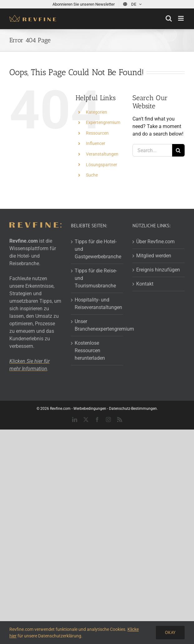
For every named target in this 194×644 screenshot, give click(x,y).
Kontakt (145, 284)
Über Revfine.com (155, 242)
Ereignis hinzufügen (158, 270)
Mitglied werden (154, 256)
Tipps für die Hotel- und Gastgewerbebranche (97, 249)
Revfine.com (60, 409)
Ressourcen (97, 133)
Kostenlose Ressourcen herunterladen (90, 350)
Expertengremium (103, 122)
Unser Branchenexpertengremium (97, 325)
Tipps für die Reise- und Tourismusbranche (96, 278)
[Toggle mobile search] (169, 18)
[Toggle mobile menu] (181, 18)
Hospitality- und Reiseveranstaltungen (97, 304)
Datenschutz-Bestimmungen (133, 409)
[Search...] (152, 150)
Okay (170, 632)
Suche (92, 175)
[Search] (178, 150)
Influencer (96, 143)
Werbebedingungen (90, 409)
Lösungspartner (102, 165)
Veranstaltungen (102, 154)
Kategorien (97, 112)
